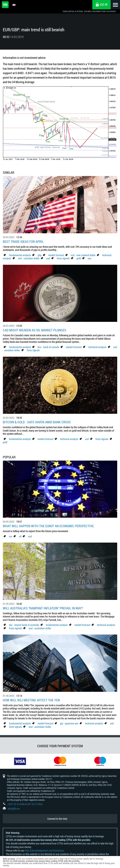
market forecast (56, 255)
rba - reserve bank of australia (24, 625)
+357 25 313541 (34, 804)
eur (11, 536)
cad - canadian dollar (29, 258)
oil (20, 536)
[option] (20, 761)
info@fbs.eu (14, 809)
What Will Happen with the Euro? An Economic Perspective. (49, 526)
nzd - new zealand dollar (83, 255)
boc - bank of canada (49, 347)
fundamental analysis (20, 255)
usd (48, 258)
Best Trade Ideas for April (23, 242)
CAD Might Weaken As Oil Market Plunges (35, 330)
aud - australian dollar (40, 628)
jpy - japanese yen (69, 723)
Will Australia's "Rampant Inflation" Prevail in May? (43, 608)
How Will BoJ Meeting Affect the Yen (31, 700)
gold (79, 258)
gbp (40, 255)
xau (89, 258)
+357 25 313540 (16, 804)
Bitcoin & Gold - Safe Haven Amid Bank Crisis (37, 422)
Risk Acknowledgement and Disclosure (44, 850)
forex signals (63, 258)
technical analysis (97, 347)
